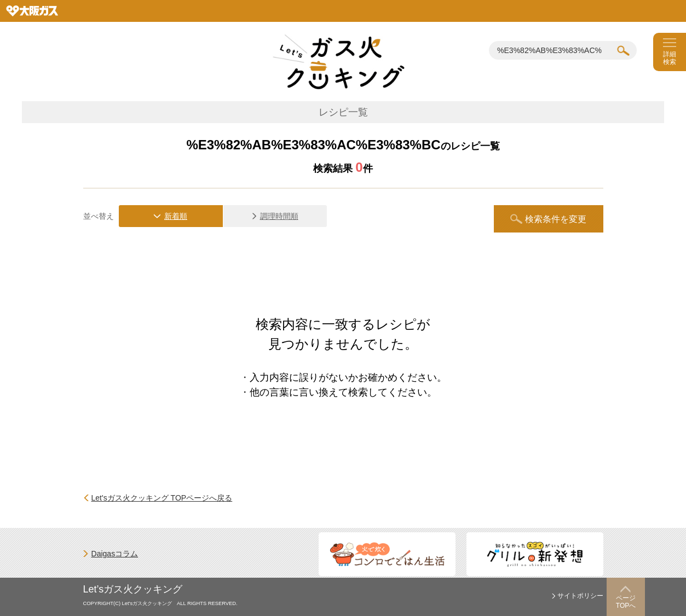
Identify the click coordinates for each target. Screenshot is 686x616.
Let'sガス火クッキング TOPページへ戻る (162, 498)
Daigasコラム (115, 554)
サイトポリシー (580, 596)
